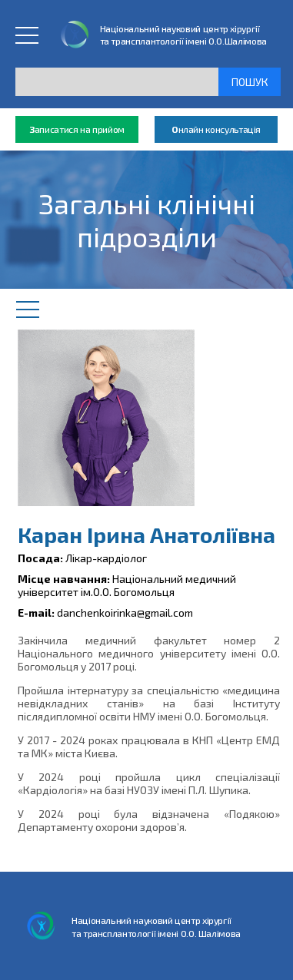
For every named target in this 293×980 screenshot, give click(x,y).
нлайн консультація (216, 129)
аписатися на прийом (77, 129)
